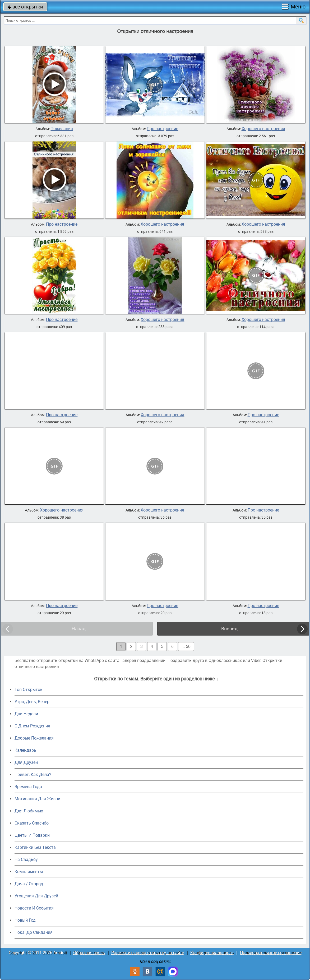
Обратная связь (89, 953)
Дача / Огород (29, 884)
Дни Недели (26, 714)
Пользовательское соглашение (271, 953)
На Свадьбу (26, 860)
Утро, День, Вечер (32, 702)
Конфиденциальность (212, 953)
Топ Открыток (29, 690)
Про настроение (162, 129)
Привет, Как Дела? (33, 775)
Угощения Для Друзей (36, 896)
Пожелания (62, 129)
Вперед (229, 629)
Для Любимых (29, 811)
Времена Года (28, 787)
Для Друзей (26, 762)
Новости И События (34, 908)
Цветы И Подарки (32, 835)
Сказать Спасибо (32, 823)
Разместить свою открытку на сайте (148, 953)
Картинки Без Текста (35, 847)
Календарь (25, 750)
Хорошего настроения (263, 129)
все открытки (25, 7)
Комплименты (29, 872)
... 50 (186, 647)
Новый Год (25, 920)
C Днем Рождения (32, 726)
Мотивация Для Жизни (37, 799)
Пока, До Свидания (34, 932)
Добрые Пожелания (34, 738)
